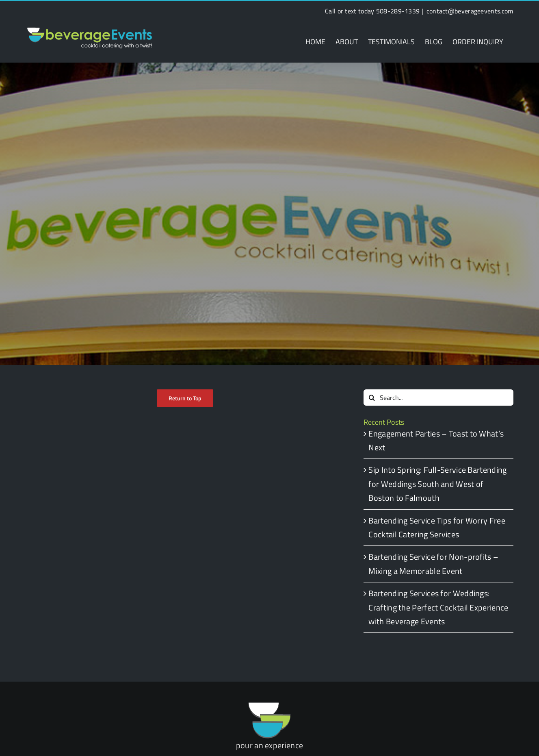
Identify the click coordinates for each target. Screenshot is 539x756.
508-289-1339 (398, 11)
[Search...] (438, 398)
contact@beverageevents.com (470, 11)
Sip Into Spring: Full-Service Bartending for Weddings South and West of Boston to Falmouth (437, 484)
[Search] (372, 398)
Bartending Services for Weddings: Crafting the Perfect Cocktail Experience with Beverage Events (438, 607)
